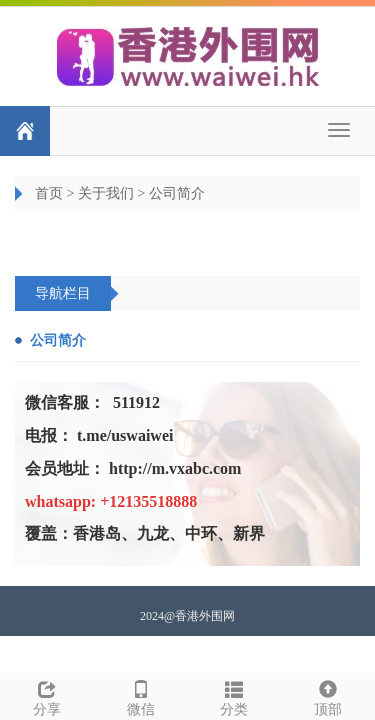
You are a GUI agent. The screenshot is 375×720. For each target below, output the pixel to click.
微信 (141, 695)
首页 (49, 193)
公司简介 (177, 193)
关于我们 (106, 193)
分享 (47, 695)
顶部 (328, 695)
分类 (235, 695)
